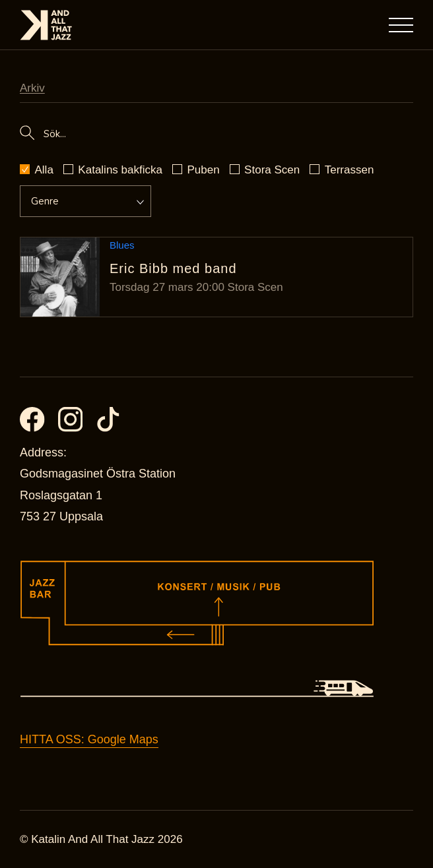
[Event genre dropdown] (79, 201)
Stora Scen (272, 170)
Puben (203, 170)
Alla (44, 170)
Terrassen (350, 170)
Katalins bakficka (120, 170)
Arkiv (32, 88)
